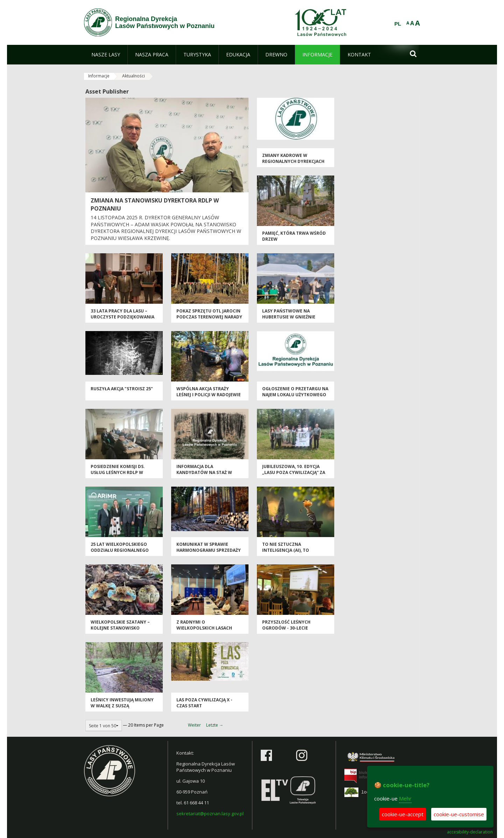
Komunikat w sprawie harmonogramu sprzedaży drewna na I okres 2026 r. (209, 550)
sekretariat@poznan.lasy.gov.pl (210, 813)
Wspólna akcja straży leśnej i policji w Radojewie (209, 392)
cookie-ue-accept (403, 814)
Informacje (99, 76)
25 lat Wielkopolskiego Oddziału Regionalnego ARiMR (120, 550)
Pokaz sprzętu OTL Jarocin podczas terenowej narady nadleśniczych (209, 317)
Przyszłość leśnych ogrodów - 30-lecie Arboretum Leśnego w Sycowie (289, 631)
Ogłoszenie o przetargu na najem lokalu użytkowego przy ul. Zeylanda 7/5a (295, 395)
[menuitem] (106, 55)
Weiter (194, 725)
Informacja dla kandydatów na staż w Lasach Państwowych (204, 473)
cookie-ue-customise (459, 814)
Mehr (405, 798)
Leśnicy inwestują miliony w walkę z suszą (122, 703)
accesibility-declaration (470, 832)
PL (398, 24)
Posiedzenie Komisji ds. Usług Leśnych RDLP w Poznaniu (118, 473)
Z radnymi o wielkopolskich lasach (204, 625)
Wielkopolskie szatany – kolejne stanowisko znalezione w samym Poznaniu (120, 631)
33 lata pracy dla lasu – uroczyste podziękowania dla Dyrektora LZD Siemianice (122, 320)
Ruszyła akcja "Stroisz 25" (122, 389)
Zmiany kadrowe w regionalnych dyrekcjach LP (293, 162)
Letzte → (215, 725)
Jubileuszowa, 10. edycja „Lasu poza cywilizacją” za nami (294, 473)
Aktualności (134, 76)
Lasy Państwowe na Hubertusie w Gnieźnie (289, 314)
